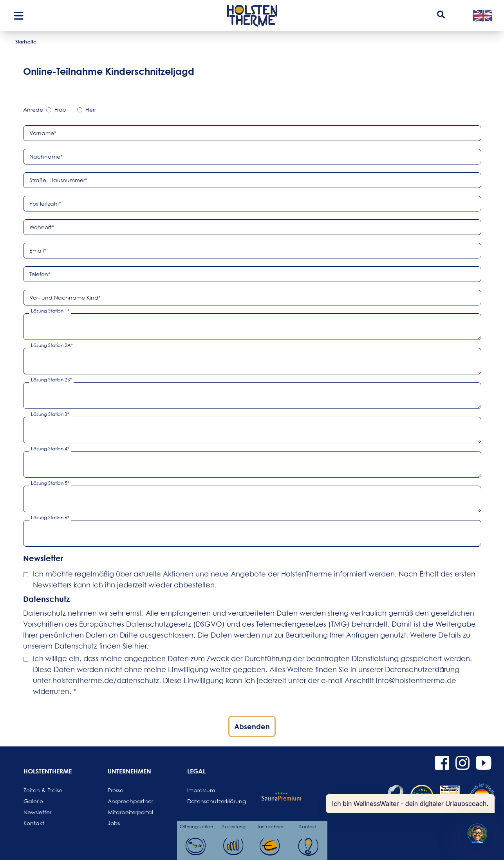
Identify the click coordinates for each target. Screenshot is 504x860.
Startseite (26, 42)
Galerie (33, 801)
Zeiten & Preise (42, 790)
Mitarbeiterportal (126, 812)
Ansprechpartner (126, 801)
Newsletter (37, 812)
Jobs (114, 823)
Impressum (201, 790)
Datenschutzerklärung (206, 801)
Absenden (252, 726)
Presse (116, 790)
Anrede (33, 109)
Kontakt (34, 823)
